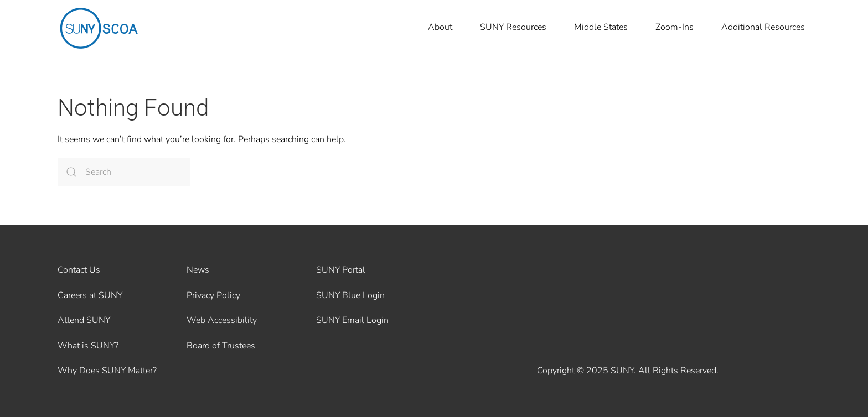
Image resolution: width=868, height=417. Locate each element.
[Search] (124, 172)
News (198, 270)
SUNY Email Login (352, 320)
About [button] (440, 27)
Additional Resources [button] (763, 27)
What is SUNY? (88, 346)
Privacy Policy (213, 295)
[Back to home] (99, 28)
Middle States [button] (601, 27)
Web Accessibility (222, 320)
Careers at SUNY (90, 295)
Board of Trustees (221, 346)
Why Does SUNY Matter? (107, 371)
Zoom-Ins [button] (675, 27)
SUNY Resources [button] (513, 27)
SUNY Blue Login (350, 295)
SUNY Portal (341, 270)
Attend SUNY (84, 320)
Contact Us (79, 270)
